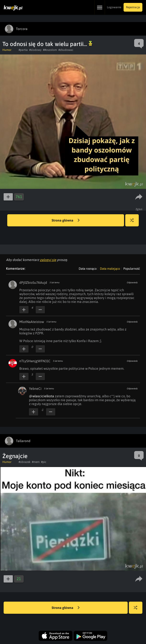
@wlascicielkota (42, 396)
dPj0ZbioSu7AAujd (33, 283)
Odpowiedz (132, 283)
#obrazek (24, 462)
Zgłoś (139, 209)
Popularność (132, 269)
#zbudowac (66, 50)
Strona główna (66, 221)
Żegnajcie (15, 456)
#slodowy (35, 50)
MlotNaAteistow (32, 322)
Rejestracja (133, 7)
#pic (44, 462)
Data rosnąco (88, 269)
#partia (23, 50)
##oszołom (50, 50)
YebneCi (35, 389)
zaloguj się (48, 260)
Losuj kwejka (134, 223)
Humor (7, 50)
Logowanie (114, 7)
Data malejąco (110, 269)
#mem (36, 462)
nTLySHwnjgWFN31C (35, 361)
